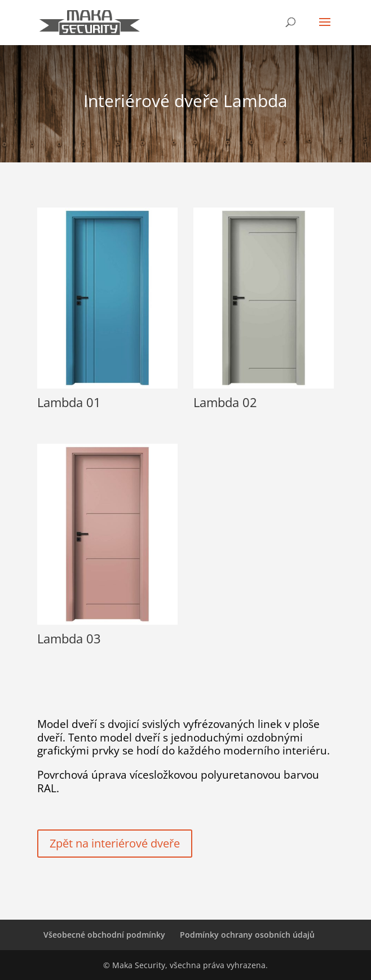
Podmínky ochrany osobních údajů (247, 935)
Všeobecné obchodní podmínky (104, 935)
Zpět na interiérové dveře (115, 843)
